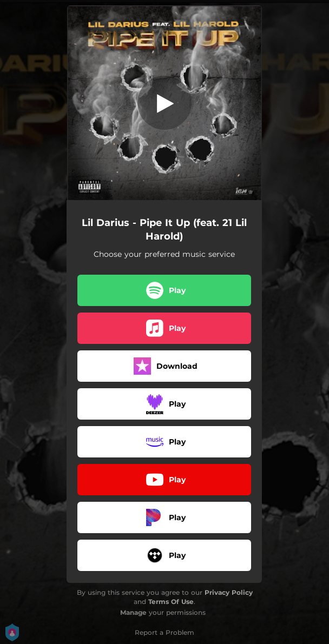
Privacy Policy (229, 592)
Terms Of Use (171, 602)
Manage (133, 612)
